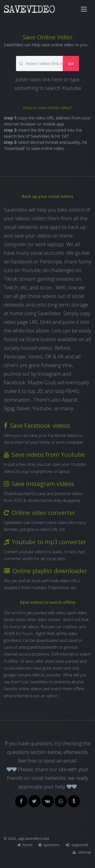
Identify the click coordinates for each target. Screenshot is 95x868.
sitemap (82, 852)
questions (49, 845)
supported (77, 845)
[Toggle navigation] (84, 9)
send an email (60, 761)
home (25, 845)
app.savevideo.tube (34, 838)
